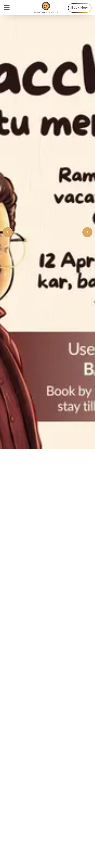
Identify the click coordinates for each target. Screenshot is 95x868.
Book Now (80, 7)
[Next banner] (87, 232)
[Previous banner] (8, 232)
